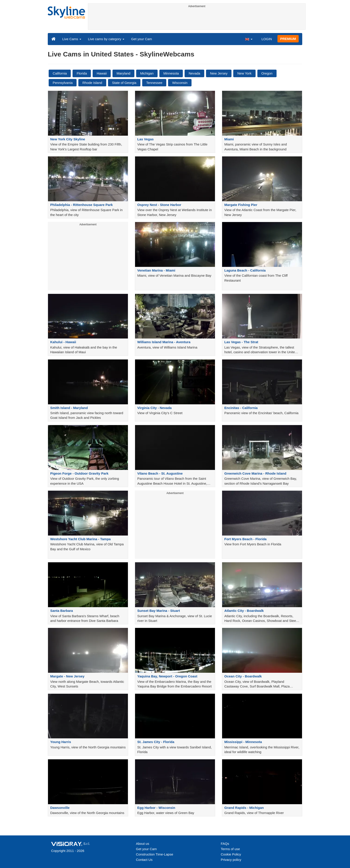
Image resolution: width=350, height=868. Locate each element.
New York (244, 73)
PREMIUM (288, 39)
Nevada (194, 73)
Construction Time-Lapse (155, 854)
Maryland (123, 73)
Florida (82, 73)
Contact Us (144, 860)
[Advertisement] (197, 19)
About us (143, 844)
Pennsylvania (63, 83)
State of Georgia (124, 83)
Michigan (147, 73)
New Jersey (219, 73)
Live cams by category (106, 39)
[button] (249, 39)
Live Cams (72, 39)
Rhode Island (92, 83)
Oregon (267, 73)
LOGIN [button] (267, 39)
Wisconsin (180, 83)
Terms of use (230, 849)
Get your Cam (141, 39)
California (60, 73)
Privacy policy (231, 860)
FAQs (225, 844)
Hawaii (102, 73)
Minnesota (171, 73)
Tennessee (154, 83)
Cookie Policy (231, 854)
